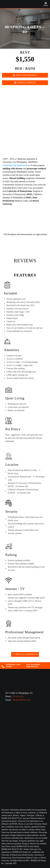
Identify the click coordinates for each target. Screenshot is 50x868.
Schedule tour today (13, 665)
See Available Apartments (33, 665)
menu (46, 5)
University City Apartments (15, 165)
